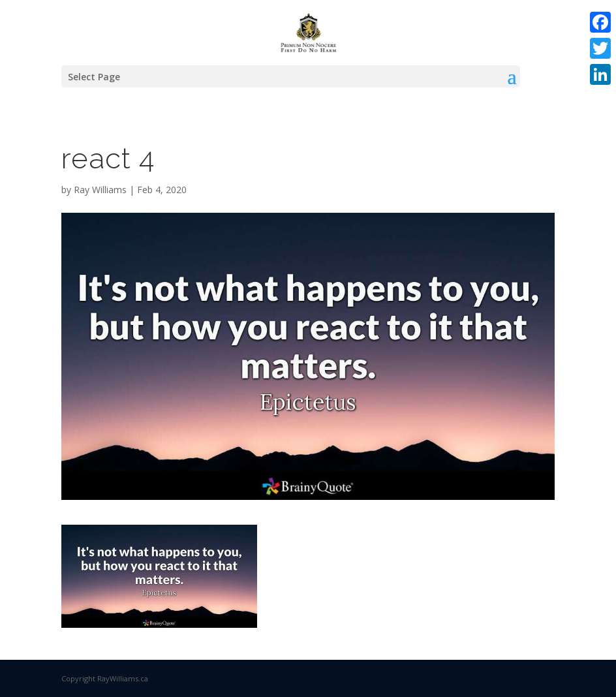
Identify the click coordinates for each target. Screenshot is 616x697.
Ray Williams (100, 190)
